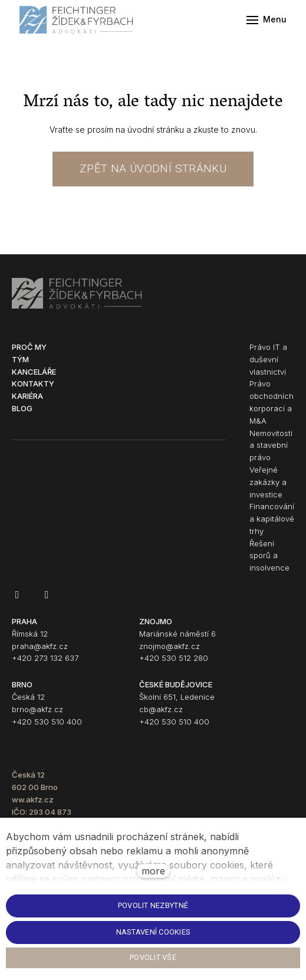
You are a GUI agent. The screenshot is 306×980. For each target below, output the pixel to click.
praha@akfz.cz (40, 646)
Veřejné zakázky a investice (268, 482)
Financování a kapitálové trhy (272, 519)
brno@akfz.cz (37, 709)
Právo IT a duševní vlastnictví (268, 359)
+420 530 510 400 (47, 722)
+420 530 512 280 (174, 658)
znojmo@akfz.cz (170, 646)
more (153, 871)
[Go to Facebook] (17, 595)
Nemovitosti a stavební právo (271, 445)
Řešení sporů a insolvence (269, 556)
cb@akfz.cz (161, 709)
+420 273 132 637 (45, 658)
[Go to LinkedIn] (47, 595)
